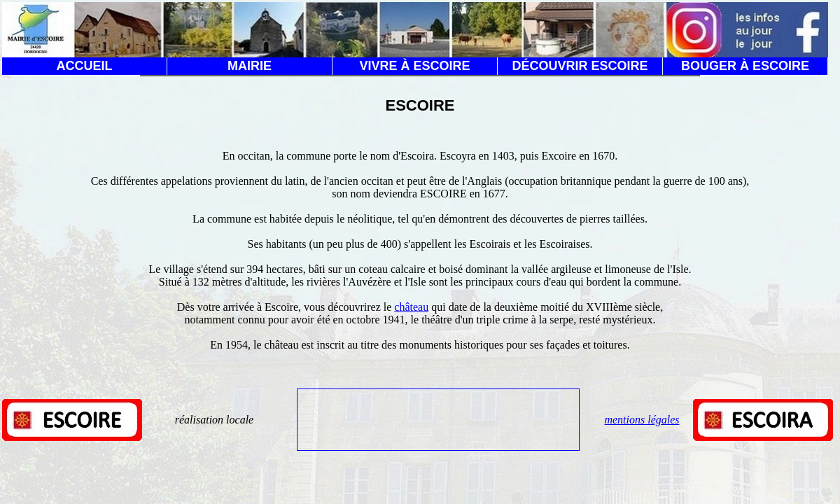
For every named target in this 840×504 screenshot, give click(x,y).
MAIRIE (250, 66)
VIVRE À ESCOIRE (414, 66)
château (411, 307)
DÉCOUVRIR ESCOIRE (580, 66)
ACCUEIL (85, 66)
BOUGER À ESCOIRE (745, 66)
